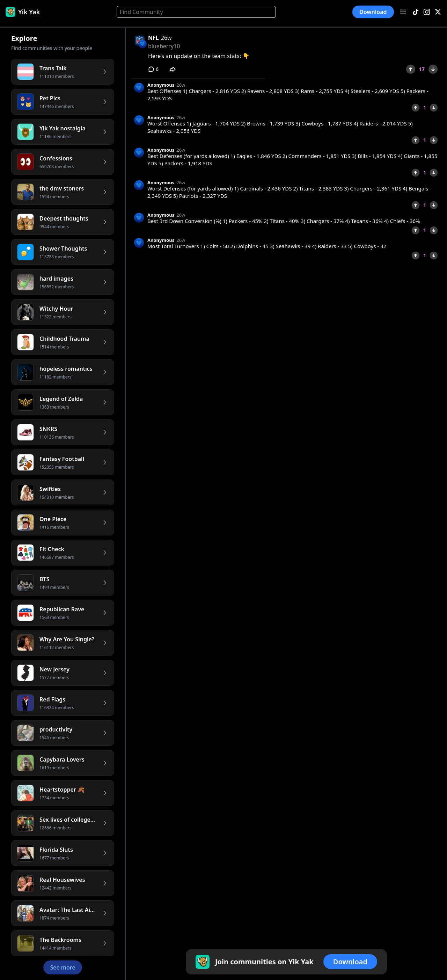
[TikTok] (416, 12)
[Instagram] (427, 12)
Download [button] (373, 12)
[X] (438, 12)
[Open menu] (403, 12)
